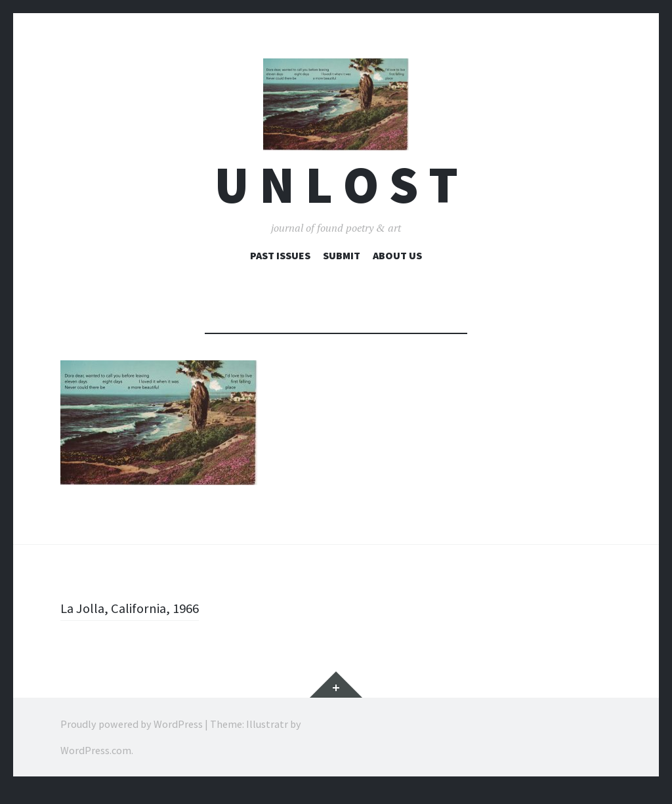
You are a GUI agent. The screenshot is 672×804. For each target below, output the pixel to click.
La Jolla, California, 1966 (135, 622)
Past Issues (280, 270)
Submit (342, 270)
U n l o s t (336, 199)
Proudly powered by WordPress (132, 738)
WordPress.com (96, 765)
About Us (397, 270)
